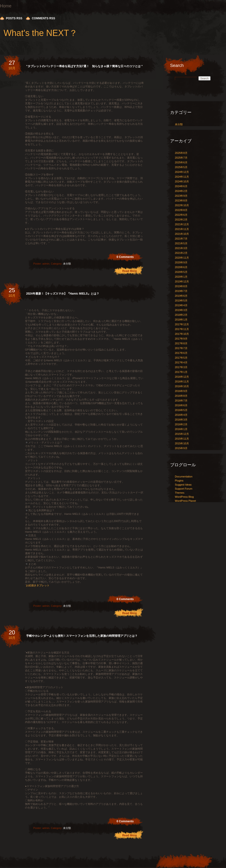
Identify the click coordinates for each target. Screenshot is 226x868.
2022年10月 (182, 205)
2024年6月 (181, 186)
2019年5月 (181, 301)
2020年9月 (181, 262)
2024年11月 (182, 177)
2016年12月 (182, 377)
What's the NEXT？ (41, 33)
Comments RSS (44, 18)
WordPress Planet (185, 501)
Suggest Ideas (183, 485)
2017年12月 (182, 324)
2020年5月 (181, 272)
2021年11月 (182, 229)
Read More (130, 271)
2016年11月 (182, 381)
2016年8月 (181, 396)
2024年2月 (181, 191)
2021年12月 (182, 224)
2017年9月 (181, 339)
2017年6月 (181, 353)
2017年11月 (182, 329)
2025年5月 (181, 167)
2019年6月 (181, 296)
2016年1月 (181, 429)
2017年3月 (181, 367)
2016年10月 (182, 386)
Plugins (179, 481)
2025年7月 (181, 158)
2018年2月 (181, 315)
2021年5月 (181, 243)
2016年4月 (181, 415)
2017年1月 (181, 372)
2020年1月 (181, 277)
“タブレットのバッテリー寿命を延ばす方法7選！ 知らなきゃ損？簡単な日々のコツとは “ (84, 66)
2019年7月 (181, 291)
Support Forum (184, 489)
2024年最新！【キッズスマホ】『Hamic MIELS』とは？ (63, 294)
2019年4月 (181, 305)
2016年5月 (181, 410)
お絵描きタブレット (38, 585)
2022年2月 (181, 220)
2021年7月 (181, 239)
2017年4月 (181, 362)
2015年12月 (182, 434)
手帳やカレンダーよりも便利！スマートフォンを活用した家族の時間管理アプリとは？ (82, 636)
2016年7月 (181, 401)
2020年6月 (181, 267)
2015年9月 (181, 448)
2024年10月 (182, 181)
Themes (180, 493)
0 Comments (125, 257)
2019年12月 (182, 281)
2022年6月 (181, 215)
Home (6, 6)
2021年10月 (182, 234)
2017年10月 (182, 334)
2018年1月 (181, 320)
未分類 (67, 264)
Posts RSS (14, 18)
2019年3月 (181, 310)
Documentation (184, 477)
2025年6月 (181, 162)
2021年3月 (181, 248)
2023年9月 (181, 196)
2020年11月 (182, 258)
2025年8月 (181, 153)
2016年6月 (181, 405)
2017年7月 (181, 348)
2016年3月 (181, 420)
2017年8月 (181, 343)
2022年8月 (181, 210)
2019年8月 (181, 286)
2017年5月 (181, 358)
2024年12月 (182, 172)
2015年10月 (182, 443)
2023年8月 (181, 201)
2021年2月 (181, 253)
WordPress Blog (184, 497)
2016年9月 (181, 391)
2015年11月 (182, 439)
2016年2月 (181, 424)
